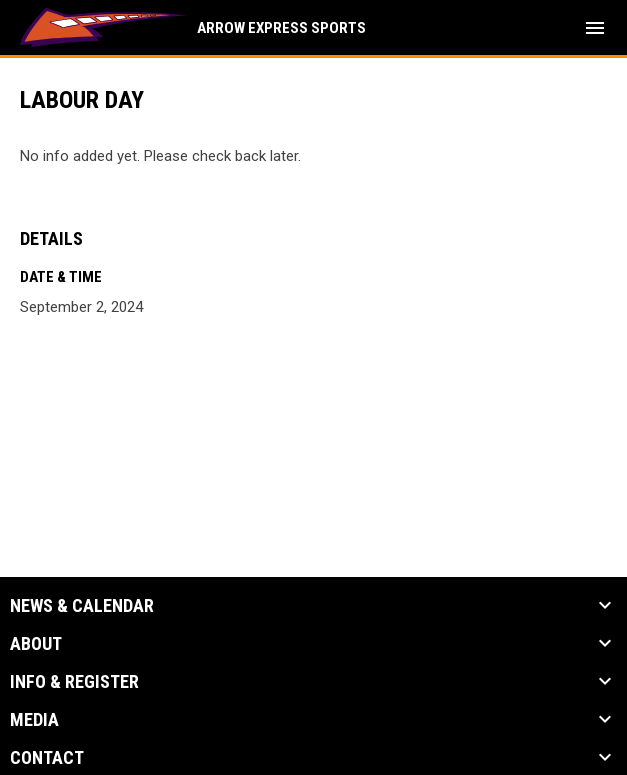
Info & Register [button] (74, 682)
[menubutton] (595, 28)
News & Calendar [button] (82, 606)
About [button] (36, 644)
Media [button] (34, 720)
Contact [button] (47, 758)
